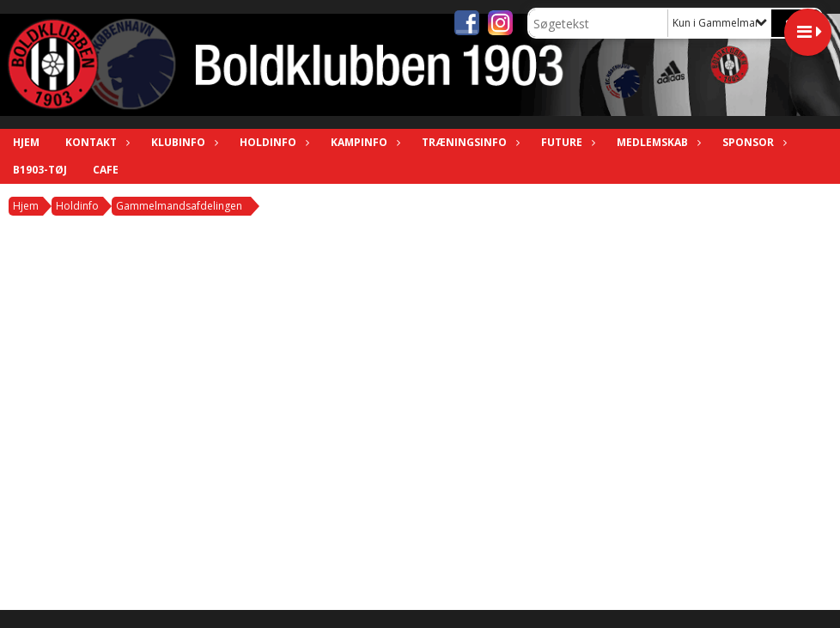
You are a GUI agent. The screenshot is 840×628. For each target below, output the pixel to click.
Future (566, 142)
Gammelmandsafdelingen (179, 206)
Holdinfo (272, 142)
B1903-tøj (40, 170)
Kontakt (95, 142)
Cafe (106, 170)
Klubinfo (183, 142)
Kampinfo (363, 142)
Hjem (26, 142)
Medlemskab (657, 142)
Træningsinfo (469, 142)
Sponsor (752, 142)
